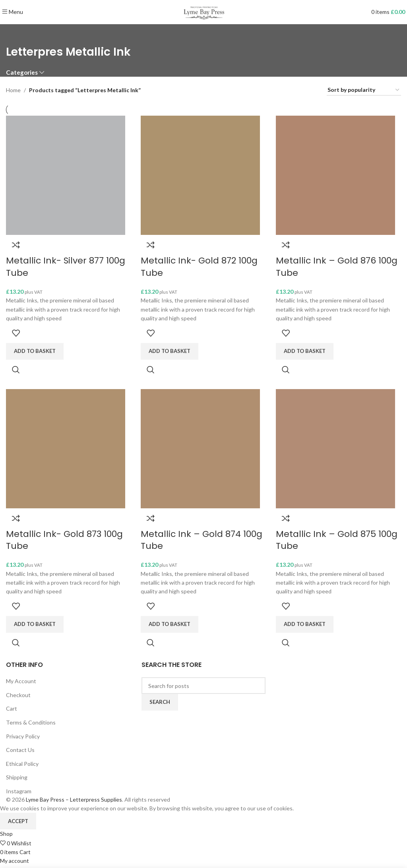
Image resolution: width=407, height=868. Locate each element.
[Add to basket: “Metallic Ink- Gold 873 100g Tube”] (35, 627)
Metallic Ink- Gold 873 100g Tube (64, 542)
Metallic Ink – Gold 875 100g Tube (338, 542)
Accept (18, 823)
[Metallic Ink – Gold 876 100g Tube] (337, 175)
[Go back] (16, 34)
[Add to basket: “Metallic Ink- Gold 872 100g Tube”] (170, 351)
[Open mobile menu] (13, 12)
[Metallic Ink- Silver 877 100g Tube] (66, 175)
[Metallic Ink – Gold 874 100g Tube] (201, 450)
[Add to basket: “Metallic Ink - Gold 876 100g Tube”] (306, 351)
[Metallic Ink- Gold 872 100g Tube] (201, 175)
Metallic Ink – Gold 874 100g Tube (202, 542)
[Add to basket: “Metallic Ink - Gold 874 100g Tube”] (170, 627)
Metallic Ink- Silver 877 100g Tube (66, 267)
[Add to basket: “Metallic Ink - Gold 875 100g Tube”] (306, 627)
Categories (22, 73)
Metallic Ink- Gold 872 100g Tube (200, 267)
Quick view (16, 370)
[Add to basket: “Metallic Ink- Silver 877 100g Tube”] (35, 351)
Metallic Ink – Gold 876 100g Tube (338, 267)
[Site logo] (203, 11)
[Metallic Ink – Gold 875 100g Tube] (337, 450)
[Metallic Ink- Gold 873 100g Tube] (66, 450)
